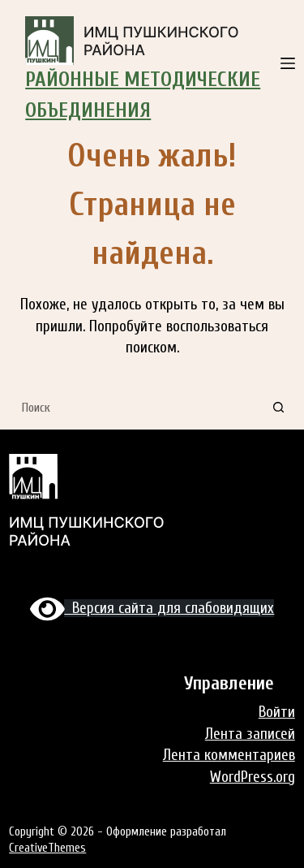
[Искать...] (136, 408)
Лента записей (250, 734)
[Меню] (288, 63)
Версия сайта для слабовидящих (152, 608)
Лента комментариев (229, 755)
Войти (277, 712)
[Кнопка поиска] (279, 408)
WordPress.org (253, 777)
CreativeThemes (47, 848)
